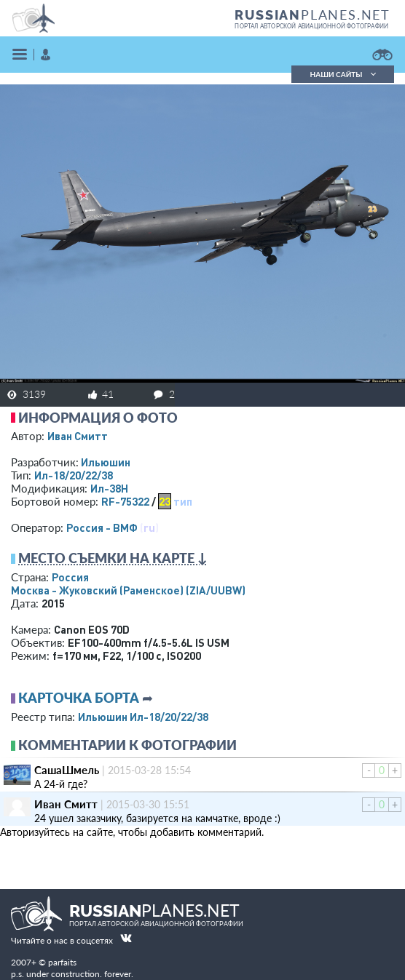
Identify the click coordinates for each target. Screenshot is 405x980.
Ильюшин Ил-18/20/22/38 (143, 717)
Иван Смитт (78, 436)
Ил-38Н (109, 488)
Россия (70, 577)
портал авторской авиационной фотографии (311, 26)
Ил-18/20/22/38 (74, 475)
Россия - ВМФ (102, 527)
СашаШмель (67, 770)
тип (183, 501)
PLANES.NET (312, 15)
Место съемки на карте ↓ (113, 558)
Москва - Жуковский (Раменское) (128, 590)
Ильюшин (106, 462)
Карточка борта (79, 698)
